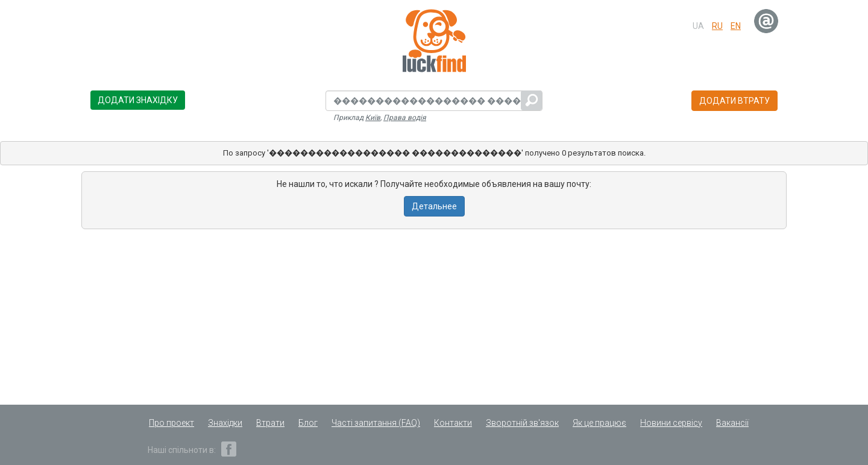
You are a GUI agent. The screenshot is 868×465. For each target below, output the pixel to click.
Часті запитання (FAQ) (376, 423)
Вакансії (732, 423)
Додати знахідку (138, 100)
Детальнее (434, 206)
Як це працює (599, 423)
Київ (373, 118)
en (736, 26)
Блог (308, 423)
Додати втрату (734, 101)
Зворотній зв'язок (522, 423)
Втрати (270, 423)
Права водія (405, 118)
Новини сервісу (671, 423)
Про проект (171, 423)
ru (717, 26)
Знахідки (225, 423)
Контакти (453, 423)
